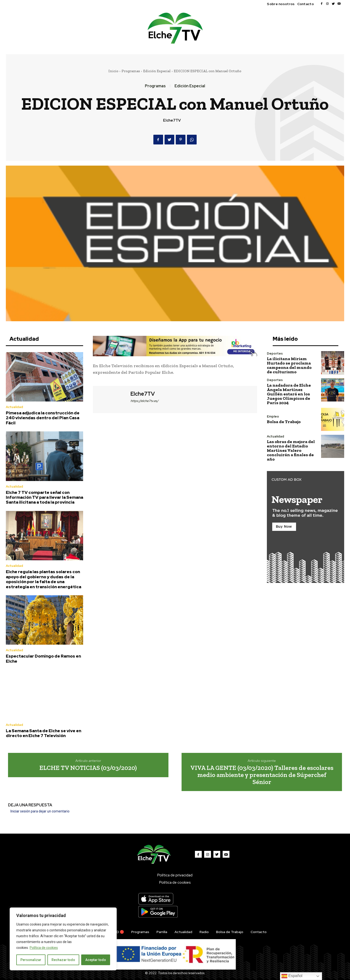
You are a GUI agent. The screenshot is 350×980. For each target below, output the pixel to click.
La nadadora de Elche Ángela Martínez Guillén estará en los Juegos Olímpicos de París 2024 (289, 394)
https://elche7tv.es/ (144, 401)
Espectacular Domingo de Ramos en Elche (43, 659)
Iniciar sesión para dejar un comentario (40, 811)
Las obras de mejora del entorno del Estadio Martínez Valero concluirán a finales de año (291, 450)
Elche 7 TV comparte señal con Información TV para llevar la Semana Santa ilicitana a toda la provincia (44, 497)
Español (292, 976)
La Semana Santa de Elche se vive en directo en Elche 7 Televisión (44, 733)
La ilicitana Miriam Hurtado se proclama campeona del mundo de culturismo (289, 365)
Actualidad (14, 407)
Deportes (275, 353)
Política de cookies (44, 948)
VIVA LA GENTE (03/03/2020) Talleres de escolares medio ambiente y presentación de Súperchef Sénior (262, 775)
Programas (131, 71)
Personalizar (31, 960)
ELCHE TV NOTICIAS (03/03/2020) (88, 768)
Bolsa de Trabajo (284, 422)
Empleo (273, 416)
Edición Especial (157, 71)
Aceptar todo (96, 960)
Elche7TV (172, 120)
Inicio (113, 71)
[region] (63, 939)
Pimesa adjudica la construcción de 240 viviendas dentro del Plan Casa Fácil (43, 418)
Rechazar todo (63, 960)
